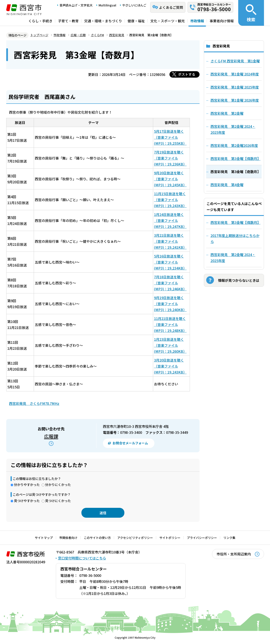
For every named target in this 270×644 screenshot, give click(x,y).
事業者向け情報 (222, 21)
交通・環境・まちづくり (103, 21)
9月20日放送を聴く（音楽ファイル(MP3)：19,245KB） (170, 179)
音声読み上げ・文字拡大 (76, 5)
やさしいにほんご (134, 5)
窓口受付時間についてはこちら (82, 558)
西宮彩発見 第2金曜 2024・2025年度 (233, 258)
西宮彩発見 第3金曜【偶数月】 (236, 222)
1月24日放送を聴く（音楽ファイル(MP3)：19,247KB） (170, 220)
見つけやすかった (27, 501)
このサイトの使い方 (97, 538)
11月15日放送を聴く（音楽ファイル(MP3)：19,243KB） (170, 200)
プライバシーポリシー (202, 538)
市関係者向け (68, 538)
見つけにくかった (58, 501)
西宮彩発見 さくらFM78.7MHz (34, 403)
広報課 (51, 436)
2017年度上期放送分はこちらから (235, 238)
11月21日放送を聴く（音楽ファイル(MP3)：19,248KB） (170, 324)
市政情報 (197, 21)
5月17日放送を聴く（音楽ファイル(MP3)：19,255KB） (170, 137)
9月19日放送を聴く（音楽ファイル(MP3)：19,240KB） (170, 304)
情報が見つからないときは (239, 280)
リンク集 (229, 538)
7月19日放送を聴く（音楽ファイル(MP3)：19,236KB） (170, 158)
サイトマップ (44, 538)
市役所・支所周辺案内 (234, 554)
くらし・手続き (40, 21)
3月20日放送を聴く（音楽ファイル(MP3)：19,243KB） (170, 366)
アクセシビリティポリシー (135, 538)
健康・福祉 (136, 21)
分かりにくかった (58, 485)
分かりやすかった (27, 485)
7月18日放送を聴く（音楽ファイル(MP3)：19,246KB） (170, 283)
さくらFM (97, 35)
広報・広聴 (78, 35)
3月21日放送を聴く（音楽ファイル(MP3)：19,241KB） (170, 241)
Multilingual (107, 5)
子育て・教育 (68, 21)
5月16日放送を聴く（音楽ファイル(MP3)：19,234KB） (170, 262)
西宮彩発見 (117, 35)
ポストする (187, 74)
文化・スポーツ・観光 (168, 21)
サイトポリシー (170, 538)
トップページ (39, 35)
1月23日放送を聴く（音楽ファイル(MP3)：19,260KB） (170, 345)
